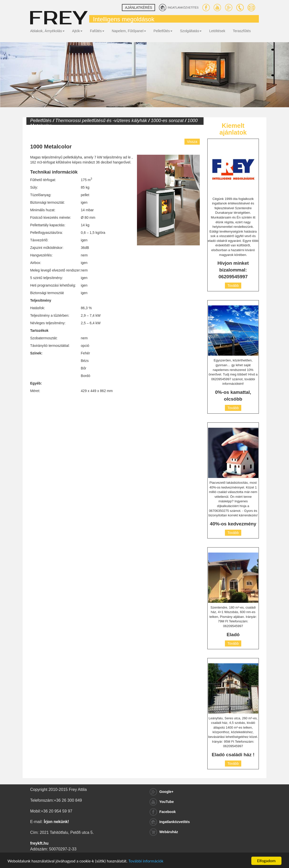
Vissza (192, 142)
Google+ (161, 792)
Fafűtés (97, 31)
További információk (146, 865)
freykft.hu (39, 843)
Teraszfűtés (242, 31)
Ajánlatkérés (138, 8)
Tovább (233, 286)
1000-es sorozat (167, 121)
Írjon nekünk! (56, 822)
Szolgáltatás (191, 31)
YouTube (162, 802)
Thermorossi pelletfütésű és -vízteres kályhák (101, 121)
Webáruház (164, 832)
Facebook (163, 812)
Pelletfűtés (163, 31)
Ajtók (77, 31)
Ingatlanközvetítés (170, 822)
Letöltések (217, 31)
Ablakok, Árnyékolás (47, 31)
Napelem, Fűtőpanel (129, 31)
